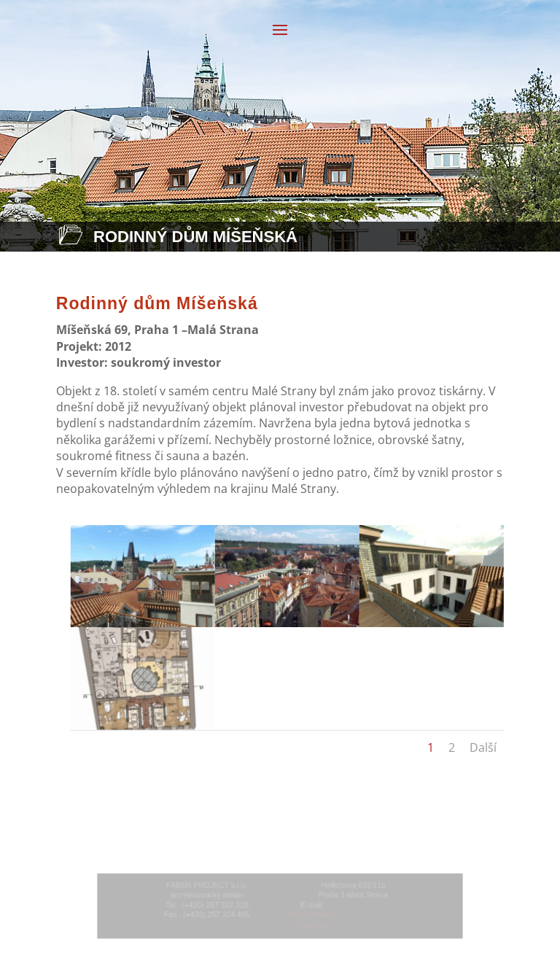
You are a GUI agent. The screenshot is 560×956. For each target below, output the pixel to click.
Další (483, 747)
